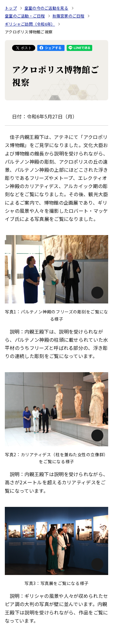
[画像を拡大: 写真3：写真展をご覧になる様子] (56, 541)
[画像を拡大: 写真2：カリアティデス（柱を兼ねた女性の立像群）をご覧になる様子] (56, 409)
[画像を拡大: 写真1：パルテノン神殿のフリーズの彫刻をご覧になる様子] (56, 269)
